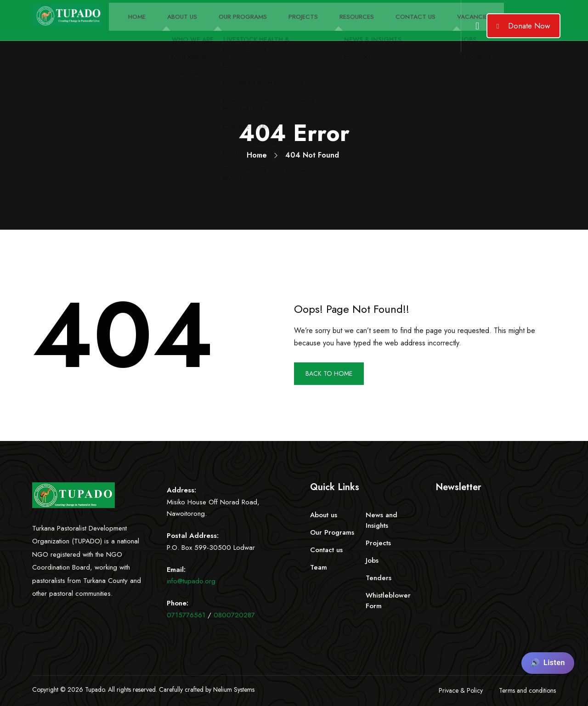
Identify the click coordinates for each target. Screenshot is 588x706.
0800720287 (234, 615)
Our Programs (223, 29)
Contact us (326, 550)
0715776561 (186, 615)
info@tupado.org (191, 581)
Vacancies (428, 29)
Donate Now (523, 26)
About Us (169, 29)
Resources (324, 29)
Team (319, 567)
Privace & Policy (461, 690)
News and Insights (382, 520)
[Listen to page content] (548, 663)
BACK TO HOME (333, 374)
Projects (276, 29)
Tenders (379, 578)
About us (324, 515)
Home (128, 29)
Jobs (372, 560)
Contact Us (376, 29)
